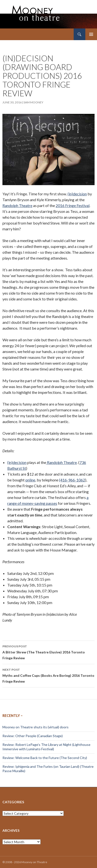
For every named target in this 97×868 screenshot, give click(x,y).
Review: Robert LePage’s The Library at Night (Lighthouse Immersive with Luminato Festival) (46, 747)
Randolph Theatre (17, 205)
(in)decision (77, 194)
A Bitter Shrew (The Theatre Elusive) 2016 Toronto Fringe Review (48, 652)
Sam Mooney (33, 102)
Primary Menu (91, 34)
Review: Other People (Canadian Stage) (33, 736)
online (30, 480)
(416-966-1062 (72, 480)
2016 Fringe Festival (73, 205)
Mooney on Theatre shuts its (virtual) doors (35, 727)
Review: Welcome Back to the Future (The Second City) (45, 758)
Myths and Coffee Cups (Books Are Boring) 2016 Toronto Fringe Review (48, 675)
